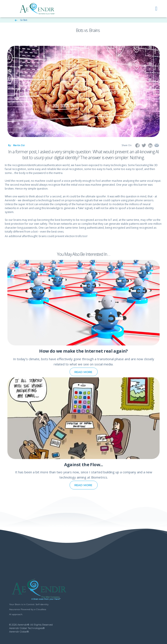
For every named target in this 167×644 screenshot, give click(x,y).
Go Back (21, 20)
